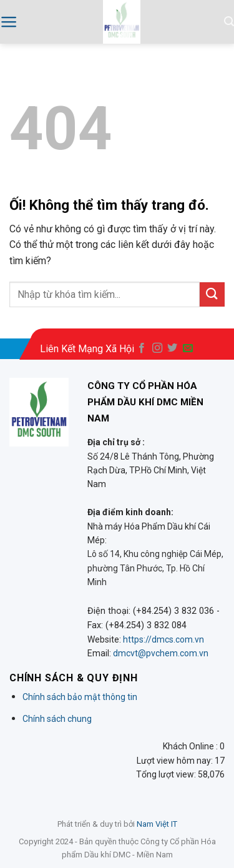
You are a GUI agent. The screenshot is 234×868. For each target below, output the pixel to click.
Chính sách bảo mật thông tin (80, 697)
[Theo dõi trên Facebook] (142, 348)
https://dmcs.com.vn (163, 639)
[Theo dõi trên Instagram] (157, 348)
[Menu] (9, 22)
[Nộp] (212, 294)
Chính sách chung (57, 719)
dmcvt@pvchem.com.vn (161, 653)
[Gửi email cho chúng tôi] (188, 348)
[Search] (229, 22)
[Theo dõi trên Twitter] (172, 348)
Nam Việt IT (157, 824)
